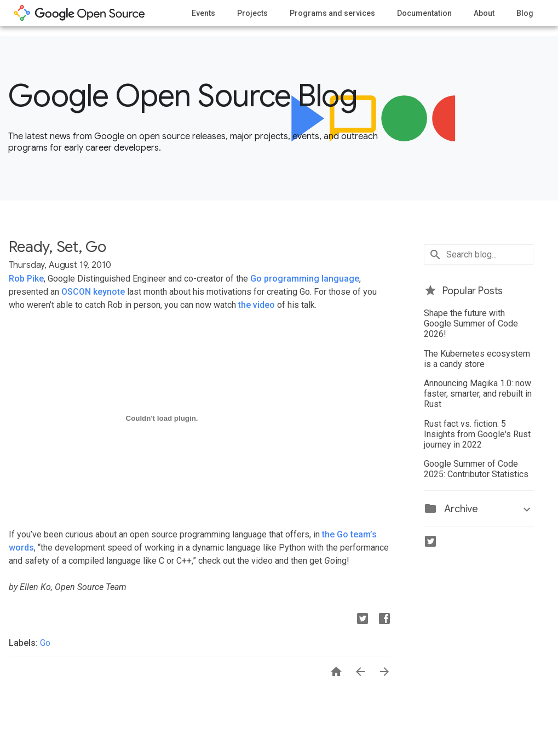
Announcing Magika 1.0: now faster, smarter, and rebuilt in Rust (478, 394)
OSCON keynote (93, 292)
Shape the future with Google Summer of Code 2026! (471, 323)
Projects (252, 13)
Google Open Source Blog (183, 96)
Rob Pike (26, 279)
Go (45, 643)
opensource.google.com (79, 13)
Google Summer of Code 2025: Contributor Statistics (476, 469)
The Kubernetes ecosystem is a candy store (477, 359)
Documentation (424, 13)
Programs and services (332, 13)
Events (203, 13)
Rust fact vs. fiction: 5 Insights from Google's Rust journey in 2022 (477, 434)
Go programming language (305, 279)
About (484, 13)
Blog (525, 13)
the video (257, 305)
